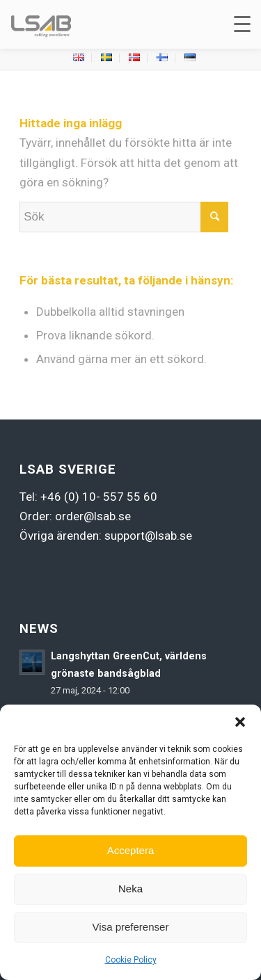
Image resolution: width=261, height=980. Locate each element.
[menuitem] (79, 58)
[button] (240, 722)
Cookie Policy (131, 960)
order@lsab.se (93, 516)
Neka (130, 889)
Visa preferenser (131, 927)
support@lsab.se (148, 536)
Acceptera (131, 850)
